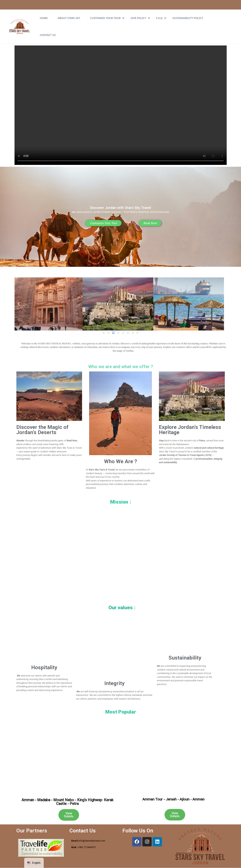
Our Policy (140, 18)
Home (44, 18)
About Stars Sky (69, 18)
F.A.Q (161, 18)
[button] (19, 304)
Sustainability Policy (188, 18)
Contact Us (48, 35)
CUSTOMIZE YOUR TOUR (107, 18)
